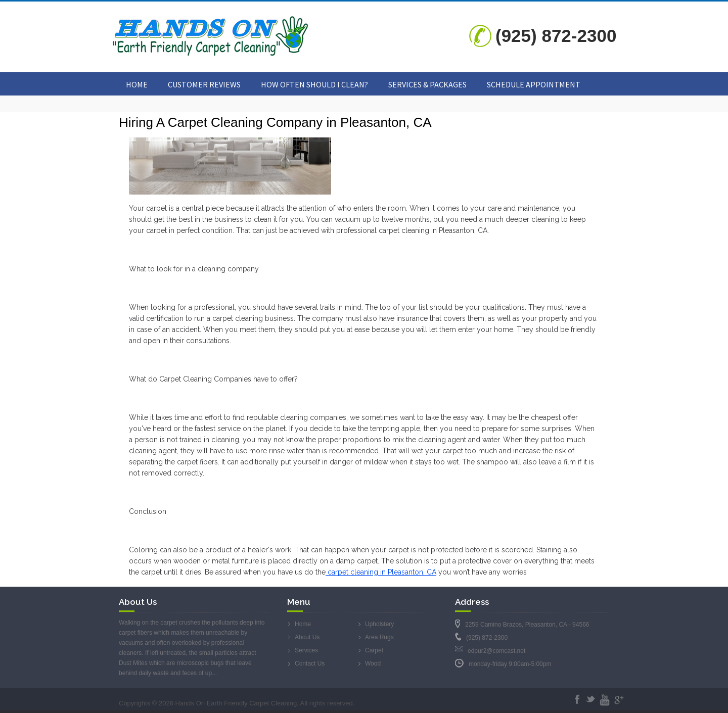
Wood (373, 663)
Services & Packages (427, 84)
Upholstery (379, 624)
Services (306, 650)
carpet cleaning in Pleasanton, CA (381, 572)
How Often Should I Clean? (314, 84)
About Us (307, 637)
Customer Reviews (204, 84)
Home (137, 84)
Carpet (374, 650)
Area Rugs (379, 637)
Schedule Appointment (534, 84)
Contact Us (310, 663)
